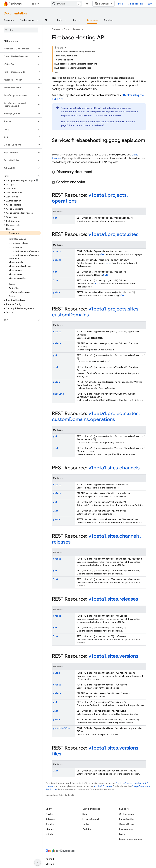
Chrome (50, 864)
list (56, 280)
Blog (121, 4)
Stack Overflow (127, 819)
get (55, 218)
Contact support (127, 814)
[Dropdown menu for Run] (80, 20)
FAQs (122, 834)
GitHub (49, 834)
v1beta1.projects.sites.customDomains (96, 312)
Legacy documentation (131, 839)
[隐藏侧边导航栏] (38, 862)
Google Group (126, 824)
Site (102, 254)
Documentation (15, 13)
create (57, 251)
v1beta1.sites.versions (113, 656)
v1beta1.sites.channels (114, 468)
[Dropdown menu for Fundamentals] (38, 20)
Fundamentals (27, 20)
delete (57, 260)
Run (74, 20)
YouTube (87, 829)
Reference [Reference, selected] (92, 20)
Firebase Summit (91, 819)
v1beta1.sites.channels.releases (96, 539)
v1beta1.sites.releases (113, 599)
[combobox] (66, 4)
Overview (9, 20)
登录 (150, 4)
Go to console (135, 4)
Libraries (50, 829)
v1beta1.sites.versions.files (96, 751)
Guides (49, 814)
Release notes (126, 829)
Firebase (56, 29)
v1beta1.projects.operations (90, 198)
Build (60, 20)
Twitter (86, 824)
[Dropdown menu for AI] (51, 20)
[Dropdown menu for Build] (66, 20)
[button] (18, 49)
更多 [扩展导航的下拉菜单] (34, 4)
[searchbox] (21, 30)
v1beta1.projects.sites (113, 234)
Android (50, 859)
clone (57, 673)
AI (46, 20)
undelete (59, 394)
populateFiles (62, 728)
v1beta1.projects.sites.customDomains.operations (96, 416)
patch (56, 292)
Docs (66, 29)
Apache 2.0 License (103, 786)
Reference (78, 29)
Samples (108, 20)
